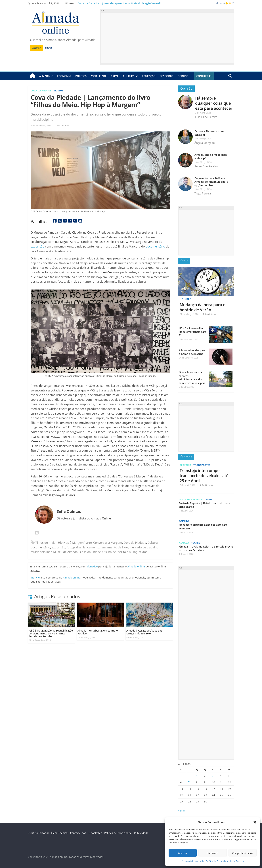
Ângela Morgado (205, 143)
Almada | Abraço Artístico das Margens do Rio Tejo (144, 632)
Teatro (197, 543)
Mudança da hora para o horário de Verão (203, 307)
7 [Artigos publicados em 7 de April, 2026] (189, 782)
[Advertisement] (167, 38)
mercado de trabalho (144, 547)
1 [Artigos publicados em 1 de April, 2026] (197, 776)
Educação (149, 76)
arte (89, 542)
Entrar (49, 48)
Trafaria (186, 465)
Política (81, 76)
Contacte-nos (78, 833)
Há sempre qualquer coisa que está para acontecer (214, 103)
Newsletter (95, 833)
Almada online (136, 566)
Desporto (167, 76)
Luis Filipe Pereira (206, 117)
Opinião (183, 76)
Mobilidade (99, 76)
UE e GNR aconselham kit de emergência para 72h (193, 332)
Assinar (36, 48)
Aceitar (183, 853)
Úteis (184, 261)
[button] (255, 822)
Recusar (213, 853)
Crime (115, 76)
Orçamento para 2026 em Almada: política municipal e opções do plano (211, 182)
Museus (61, 90)
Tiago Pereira (203, 193)
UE (181, 299)
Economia (64, 76)
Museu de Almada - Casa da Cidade (77, 552)
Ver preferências (243, 853)
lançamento (91, 547)
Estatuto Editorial (38, 833)
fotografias (74, 547)
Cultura (129, 76)
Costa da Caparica (192, 499)
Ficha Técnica (237, 861)
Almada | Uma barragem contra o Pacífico (98, 632)
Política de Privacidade (193, 861)
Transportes (203, 465)
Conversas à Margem (108, 542)
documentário (155, 246)
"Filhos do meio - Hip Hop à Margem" (60, 542)
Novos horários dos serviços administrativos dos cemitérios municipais (192, 378)
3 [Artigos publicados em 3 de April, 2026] (213, 776)
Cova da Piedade (42, 90)
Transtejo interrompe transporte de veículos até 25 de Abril (204, 475)
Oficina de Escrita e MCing (120, 552)
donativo (92, 566)
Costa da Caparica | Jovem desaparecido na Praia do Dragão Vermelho (120, 3)
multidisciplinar (41, 552)
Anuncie (35, 577)
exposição (37, 246)
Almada (44, 76)
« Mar (182, 811)
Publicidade (141, 833)
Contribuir (204, 76)
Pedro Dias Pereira (206, 166)
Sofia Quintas (62, 126)
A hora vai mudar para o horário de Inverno (192, 352)
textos (143, 552)
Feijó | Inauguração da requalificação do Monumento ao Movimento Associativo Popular (51, 633)
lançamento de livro (114, 547)
